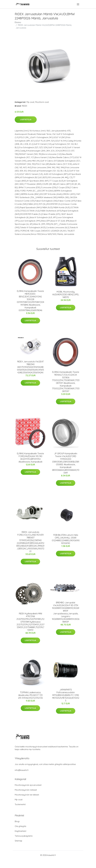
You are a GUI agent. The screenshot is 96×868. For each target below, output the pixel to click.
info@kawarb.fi (22, 770)
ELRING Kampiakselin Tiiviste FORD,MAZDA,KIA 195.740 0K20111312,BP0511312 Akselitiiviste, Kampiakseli (30, 458)
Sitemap (18, 841)
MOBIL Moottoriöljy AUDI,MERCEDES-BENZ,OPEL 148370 (66, 294)
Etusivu (18, 22)
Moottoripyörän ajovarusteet (28, 785)
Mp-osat (30, 102)
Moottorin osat (42, 102)
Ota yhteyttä (20, 826)
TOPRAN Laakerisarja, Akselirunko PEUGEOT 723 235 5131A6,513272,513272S (30, 695)
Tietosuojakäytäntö (24, 836)
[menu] (78, 4)
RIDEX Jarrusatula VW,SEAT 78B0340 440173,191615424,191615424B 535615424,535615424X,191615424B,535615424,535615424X (30, 367)
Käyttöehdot (20, 831)
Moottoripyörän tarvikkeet (27, 795)
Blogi (17, 821)
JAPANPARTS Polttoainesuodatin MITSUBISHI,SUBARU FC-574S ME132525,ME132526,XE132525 (66, 695)
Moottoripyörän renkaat (26, 790)
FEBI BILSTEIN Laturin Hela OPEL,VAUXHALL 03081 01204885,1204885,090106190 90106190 (66, 539)
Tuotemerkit (20, 804)
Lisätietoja (26, 120)
